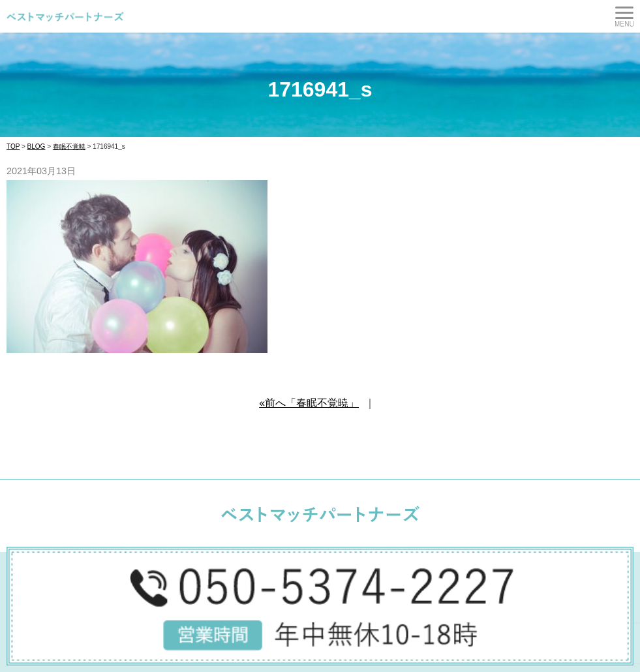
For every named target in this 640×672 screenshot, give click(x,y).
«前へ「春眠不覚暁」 (309, 403)
